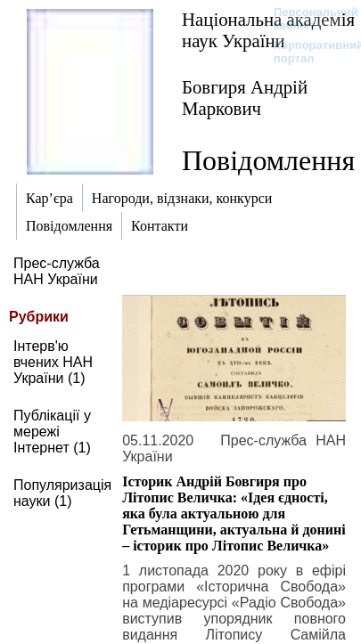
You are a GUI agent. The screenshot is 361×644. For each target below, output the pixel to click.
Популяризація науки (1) (62, 493)
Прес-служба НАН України (57, 271)
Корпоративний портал (307, 52)
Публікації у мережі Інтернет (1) (52, 432)
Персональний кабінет (307, 19)
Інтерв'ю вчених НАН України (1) (53, 362)
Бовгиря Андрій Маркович (245, 98)
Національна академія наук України (268, 30)
